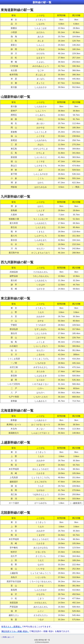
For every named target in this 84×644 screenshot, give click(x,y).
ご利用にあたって (8, 637)
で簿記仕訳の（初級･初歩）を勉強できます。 (36, 631)
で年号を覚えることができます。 (27, 627)
